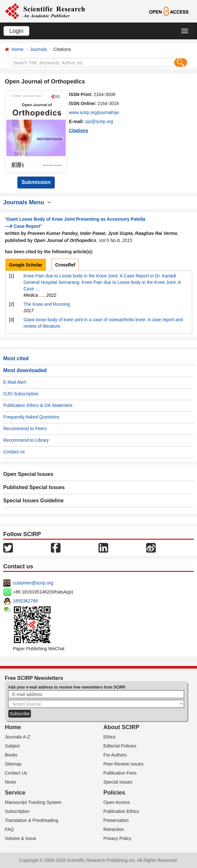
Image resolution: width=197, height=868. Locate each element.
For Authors (115, 755)
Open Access (117, 802)
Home (18, 49)
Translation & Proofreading (32, 820)
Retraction (114, 829)
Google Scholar (26, 265)
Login (16, 31)
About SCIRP (121, 727)
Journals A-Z (18, 737)
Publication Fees (120, 773)
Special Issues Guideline (33, 501)
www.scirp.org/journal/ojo (94, 112)
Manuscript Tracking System (33, 802)
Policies (114, 793)
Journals (38, 49)
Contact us (14, 452)
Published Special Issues (34, 487)
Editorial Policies (120, 746)
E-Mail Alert (15, 382)
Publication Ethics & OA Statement (38, 405)
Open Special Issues (28, 474)
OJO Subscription (21, 394)
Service (15, 793)
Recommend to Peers (25, 429)
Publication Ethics (121, 811)
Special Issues (118, 782)
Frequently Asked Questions (31, 417)
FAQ (9, 829)
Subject (12, 746)
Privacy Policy (117, 838)
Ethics (109, 737)
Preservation (116, 820)
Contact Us (16, 773)
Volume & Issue (20, 838)
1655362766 (25, 601)
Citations (79, 130)
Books (11, 755)
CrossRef (65, 265)
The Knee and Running (47, 304)
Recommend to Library (26, 440)
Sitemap (13, 764)
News (10, 782)
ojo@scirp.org (99, 121)
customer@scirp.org (33, 583)
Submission (36, 182)
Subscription (17, 811)
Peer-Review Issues (123, 764)
